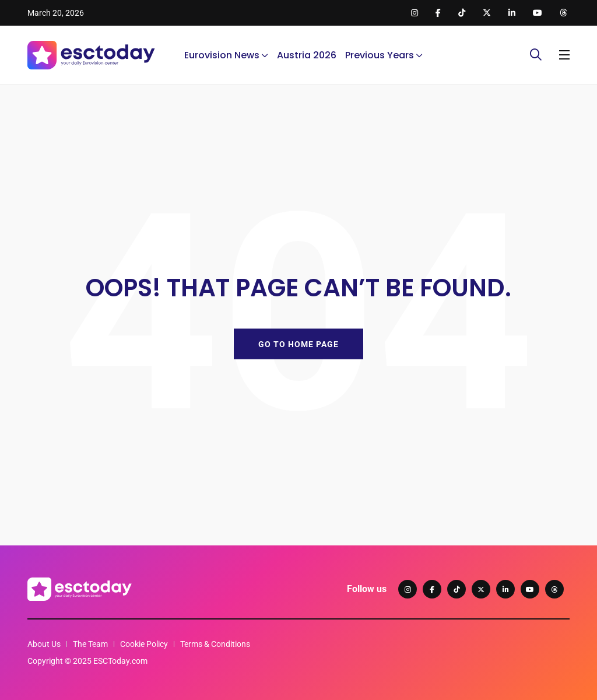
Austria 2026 (307, 55)
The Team (90, 644)
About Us (44, 644)
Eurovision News (222, 55)
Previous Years (380, 55)
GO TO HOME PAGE (298, 344)
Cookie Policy (144, 644)
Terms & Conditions (215, 644)
